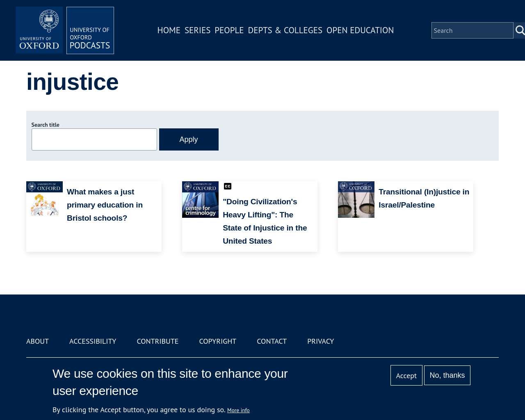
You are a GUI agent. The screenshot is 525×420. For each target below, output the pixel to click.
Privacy (321, 341)
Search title (46, 125)
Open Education (360, 30)
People (229, 30)
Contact (272, 341)
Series (197, 30)
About (38, 341)
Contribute (157, 341)
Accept (406, 375)
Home (169, 30)
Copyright (218, 341)
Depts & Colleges (285, 30)
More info (239, 410)
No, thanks (447, 375)
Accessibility (93, 341)
